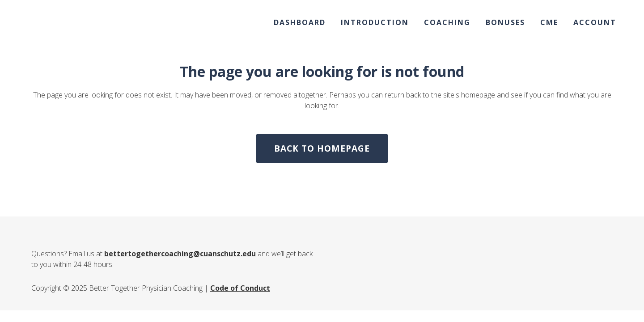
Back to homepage (322, 148)
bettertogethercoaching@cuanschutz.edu (180, 254)
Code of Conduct (240, 288)
